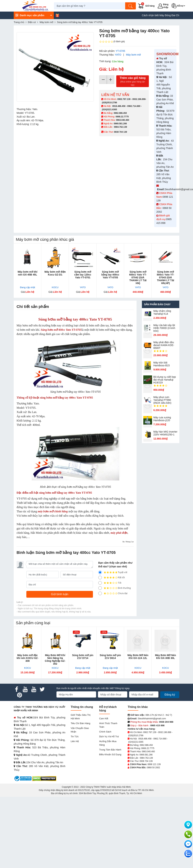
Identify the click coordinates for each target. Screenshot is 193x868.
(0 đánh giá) (112, 42)
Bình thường (115, 588)
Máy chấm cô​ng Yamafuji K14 (162, 312)
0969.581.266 (120, 124)
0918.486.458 (119, 106)
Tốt (110, 583)
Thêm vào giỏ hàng (133, 81)
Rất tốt (112, 578)
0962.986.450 (120, 113)
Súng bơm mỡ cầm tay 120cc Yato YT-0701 (83, 275)
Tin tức (75, 736)
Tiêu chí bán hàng (80, 723)
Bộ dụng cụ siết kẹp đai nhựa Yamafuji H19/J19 (165, 380)
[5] (100, 572)
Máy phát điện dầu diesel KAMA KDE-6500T (164, 345)
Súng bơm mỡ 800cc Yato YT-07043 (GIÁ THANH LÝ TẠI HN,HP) (166, 277)
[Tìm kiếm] (132, 6)
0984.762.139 (120, 127)
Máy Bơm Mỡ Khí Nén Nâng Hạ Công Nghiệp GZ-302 (55, 659)
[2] (100, 588)
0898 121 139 (154, 764)
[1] (100, 593)
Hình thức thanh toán (108, 725)
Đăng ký (170, 695)
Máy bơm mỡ (133, 55)
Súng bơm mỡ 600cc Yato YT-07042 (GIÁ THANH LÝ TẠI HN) (138, 277)
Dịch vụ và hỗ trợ (109, 736)
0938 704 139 (146, 761)
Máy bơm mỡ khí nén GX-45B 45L (28, 273)
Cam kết (104, 718)
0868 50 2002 (153, 768)
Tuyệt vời (113, 572)
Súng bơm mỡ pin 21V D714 (83, 657)
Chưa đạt (113, 593)
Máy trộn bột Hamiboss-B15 (162, 364)
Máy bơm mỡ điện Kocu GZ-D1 (55, 273)
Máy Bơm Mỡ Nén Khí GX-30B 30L (166, 657)
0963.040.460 (123, 120)
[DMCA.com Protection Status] (44, 778)
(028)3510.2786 (109, 103)
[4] (100, 578)
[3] (100, 583)
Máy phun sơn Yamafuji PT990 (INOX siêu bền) (162, 400)
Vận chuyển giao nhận (80, 730)
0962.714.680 (134, 106)
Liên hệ (75, 741)
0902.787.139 (124, 99)
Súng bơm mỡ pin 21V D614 (110, 657)
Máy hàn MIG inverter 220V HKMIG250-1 (165, 433)
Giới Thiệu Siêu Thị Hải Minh (81, 717)
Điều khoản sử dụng (110, 754)
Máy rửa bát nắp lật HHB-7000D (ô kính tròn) (164, 328)
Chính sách (105, 732)
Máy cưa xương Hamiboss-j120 (162, 419)
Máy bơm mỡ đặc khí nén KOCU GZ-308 (27, 658)
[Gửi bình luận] (60, 594)
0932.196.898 (139, 99)
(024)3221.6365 (109, 110)
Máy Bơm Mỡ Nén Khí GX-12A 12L (138, 657)
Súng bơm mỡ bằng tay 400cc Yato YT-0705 (110, 275)
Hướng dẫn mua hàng (108, 743)
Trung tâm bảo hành (110, 750)
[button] (179, 6)
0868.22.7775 (122, 117)
